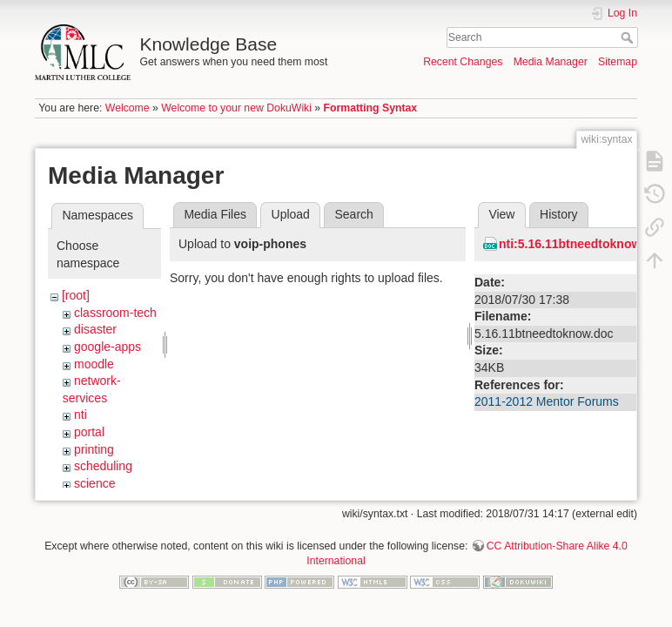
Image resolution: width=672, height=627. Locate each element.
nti (81, 415)
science (94, 483)
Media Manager (551, 62)
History (559, 214)
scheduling (103, 466)
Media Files (215, 214)
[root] (76, 295)
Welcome (128, 108)
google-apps (108, 347)
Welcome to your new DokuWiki (236, 108)
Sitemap (618, 62)
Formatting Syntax (371, 108)
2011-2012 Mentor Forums (547, 401)
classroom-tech (115, 313)
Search (629, 37)
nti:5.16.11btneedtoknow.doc (582, 244)
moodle (94, 364)
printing (94, 449)
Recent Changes (463, 62)
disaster (95, 329)
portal (89, 432)
